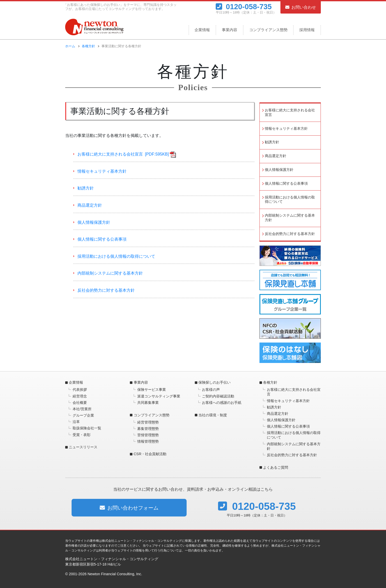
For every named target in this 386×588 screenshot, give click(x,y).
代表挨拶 (80, 390)
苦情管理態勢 (148, 435)
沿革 (76, 422)
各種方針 (88, 46)
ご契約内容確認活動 (218, 396)
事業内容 (230, 30)
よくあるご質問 (276, 467)
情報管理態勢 (148, 441)
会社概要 (80, 403)
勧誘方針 (86, 188)
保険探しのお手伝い (214, 382)
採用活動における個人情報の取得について (116, 256)
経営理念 (80, 396)
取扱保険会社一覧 (87, 428)
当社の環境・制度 (213, 415)
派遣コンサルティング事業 (159, 396)
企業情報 (202, 30)
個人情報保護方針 (94, 222)
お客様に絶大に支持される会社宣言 (290, 113)
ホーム (70, 46)
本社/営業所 (82, 409)
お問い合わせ (301, 7)
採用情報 (307, 30)
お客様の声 (211, 390)
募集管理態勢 (148, 429)
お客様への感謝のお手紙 (222, 403)
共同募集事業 (148, 403)
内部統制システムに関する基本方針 (110, 273)
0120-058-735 (244, 6)
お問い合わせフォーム (129, 508)
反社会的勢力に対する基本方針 (106, 290)
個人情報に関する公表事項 (102, 239)
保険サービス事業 (152, 390)
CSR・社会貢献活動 (150, 454)
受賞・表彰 (82, 435)
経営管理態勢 (148, 422)
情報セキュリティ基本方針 (102, 171)
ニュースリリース (83, 447)
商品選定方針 (90, 205)
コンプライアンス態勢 (268, 30)
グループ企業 (83, 415)
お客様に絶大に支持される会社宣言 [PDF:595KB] (123, 154)
